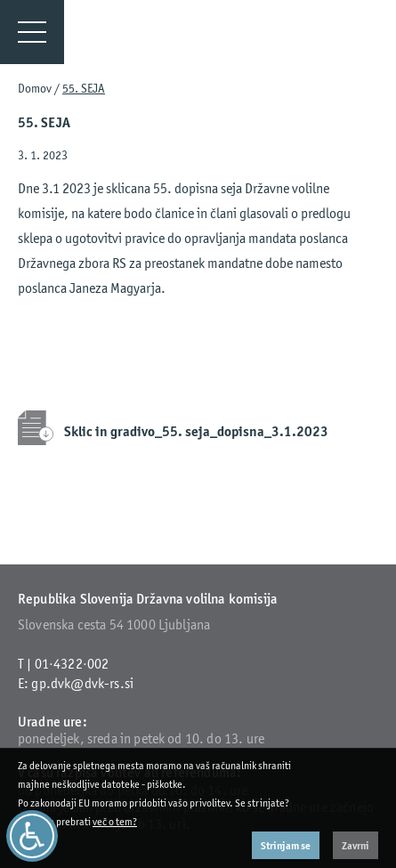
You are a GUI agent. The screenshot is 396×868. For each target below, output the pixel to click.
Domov (35, 88)
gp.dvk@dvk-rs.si (82, 683)
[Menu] (32, 32)
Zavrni (356, 845)
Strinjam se (286, 845)
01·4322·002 (72, 664)
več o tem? (115, 822)
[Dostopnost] (32, 836)
